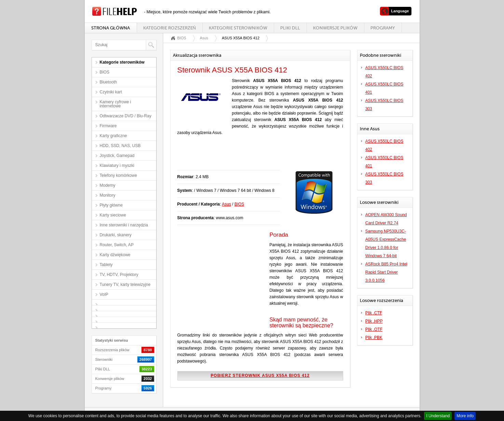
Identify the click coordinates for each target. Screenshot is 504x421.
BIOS (105, 72)
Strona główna (111, 28)
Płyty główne (111, 205)
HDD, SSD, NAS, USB (120, 146)
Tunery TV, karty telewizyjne (125, 285)
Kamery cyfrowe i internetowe (115, 104)
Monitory (108, 195)
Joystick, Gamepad (117, 156)
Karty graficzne (113, 136)
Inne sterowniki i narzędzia (124, 225)
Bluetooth (108, 82)
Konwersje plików (335, 28)
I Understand (438, 416)
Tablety (106, 265)
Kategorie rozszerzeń (169, 28)
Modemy (108, 185)
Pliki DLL (290, 28)
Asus (204, 38)
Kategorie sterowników (238, 28)
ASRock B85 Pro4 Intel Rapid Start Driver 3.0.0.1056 (386, 272)
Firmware (108, 126)
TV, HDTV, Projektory (119, 275)
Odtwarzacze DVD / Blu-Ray (126, 116)
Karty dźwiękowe (115, 255)
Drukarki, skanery (116, 235)
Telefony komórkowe (118, 175)
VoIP (104, 294)
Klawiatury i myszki (117, 166)
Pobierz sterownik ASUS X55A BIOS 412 (260, 376)
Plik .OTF (374, 329)
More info (465, 416)
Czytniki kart (111, 92)
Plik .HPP (374, 321)
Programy (383, 28)
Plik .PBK (374, 338)
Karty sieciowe (113, 215)
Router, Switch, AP (117, 245)
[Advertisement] (257, 156)
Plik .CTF (374, 313)
